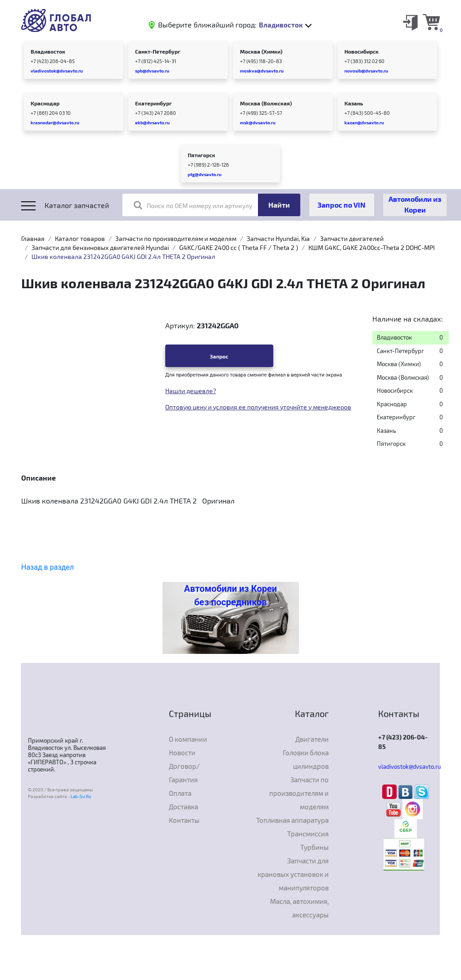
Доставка (183, 807)
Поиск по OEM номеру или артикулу (193, 205)
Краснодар (45, 103)
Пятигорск (201, 155)
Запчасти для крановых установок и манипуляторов (293, 874)
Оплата (180, 793)
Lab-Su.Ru (81, 796)
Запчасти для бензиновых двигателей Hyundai (100, 247)
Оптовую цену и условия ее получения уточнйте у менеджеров (258, 407)
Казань (354, 103)
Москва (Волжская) (266, 103)
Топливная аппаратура (292, 820)
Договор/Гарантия (184, 773)
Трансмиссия (308, 834)
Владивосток (48, 51)
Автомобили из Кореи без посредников (230, 595)
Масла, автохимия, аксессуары (299, 908)
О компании (188, 739)
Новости (182, 753)
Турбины (314, 847)
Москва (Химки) (261, 51)
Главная (33, 238)
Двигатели (312, 739)
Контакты (184, 820)
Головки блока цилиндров (306, 759)
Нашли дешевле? (191, 391)
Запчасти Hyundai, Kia (278, 238)
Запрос (219, 356)
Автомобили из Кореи (415, 204)
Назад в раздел (47, 567)
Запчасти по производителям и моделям (176, 238)
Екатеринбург (154, 103)
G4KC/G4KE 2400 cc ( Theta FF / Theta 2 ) (239, 247)
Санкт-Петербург (158, 51)
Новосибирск (362, 51)
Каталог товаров (80, 238)
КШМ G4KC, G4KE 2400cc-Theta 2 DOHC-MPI (372, 247)
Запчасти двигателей (352, 238)
